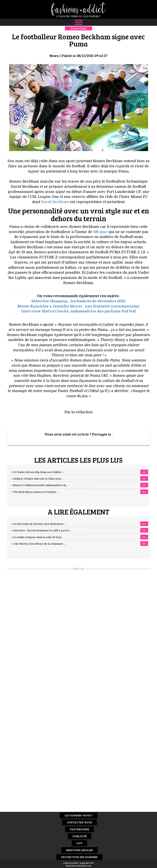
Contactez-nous (79, 822)
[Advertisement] (79, 630)
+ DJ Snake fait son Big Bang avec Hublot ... (38, 472)
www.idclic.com (84, 866)
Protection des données (79, 857)
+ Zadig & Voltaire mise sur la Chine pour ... (37, 479)
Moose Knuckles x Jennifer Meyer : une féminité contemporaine (78, 306)
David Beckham (55, 202)
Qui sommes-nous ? (79, 815)
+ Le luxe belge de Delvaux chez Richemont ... (39, 524)
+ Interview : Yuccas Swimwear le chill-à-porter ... (41, 531)
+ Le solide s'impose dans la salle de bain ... (37, 537)
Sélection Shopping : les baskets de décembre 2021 (78, 301)
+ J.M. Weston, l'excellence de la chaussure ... (38, 544)
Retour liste (78, 28)
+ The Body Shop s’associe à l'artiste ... (35, 492)
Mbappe (100, 232)
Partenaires (79, 829)
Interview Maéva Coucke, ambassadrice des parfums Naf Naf (78, 311)
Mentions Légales (79, 850)
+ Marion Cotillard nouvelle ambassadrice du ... (40, 485)
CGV (79, 843)
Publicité (79, 836)
